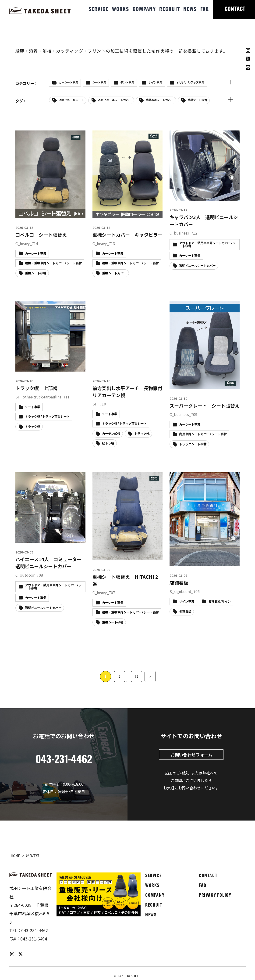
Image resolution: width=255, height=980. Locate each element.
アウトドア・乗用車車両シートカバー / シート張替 (207, 245)
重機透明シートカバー (159, 100)
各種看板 (185, 612)
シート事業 (99, 82)
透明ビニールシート (71, 100)
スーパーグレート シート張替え (205, 406)
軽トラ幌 (108, 443)
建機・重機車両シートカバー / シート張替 (53, 263)
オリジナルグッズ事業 (190, 82)
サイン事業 (155, 82)
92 (136, 676)
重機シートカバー (114, 273)
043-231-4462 (35, 930)
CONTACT (235, 9)
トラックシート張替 (193, 444)
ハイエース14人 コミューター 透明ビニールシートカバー (51, 563)
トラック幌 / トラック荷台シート (47, 417)
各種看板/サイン (220, 602)
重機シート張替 (197, 100)
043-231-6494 (34, 939)
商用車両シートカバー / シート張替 (203, 434)
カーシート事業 (68, 82)
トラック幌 (33, 427)
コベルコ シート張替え (41, 235)
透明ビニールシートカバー (115, 100)
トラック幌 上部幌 (36, 388)
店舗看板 (179, 583)
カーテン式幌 (111, 434)
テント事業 (127, 82)
